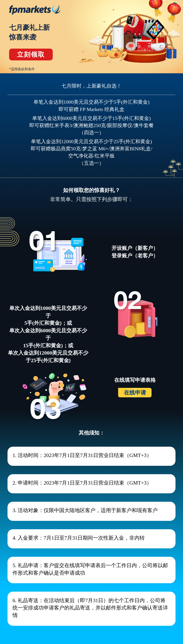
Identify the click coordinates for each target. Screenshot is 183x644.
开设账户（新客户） (135, 248)
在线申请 (135, 393)
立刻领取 (31, 55)
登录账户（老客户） (135, 256)
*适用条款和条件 (22, 69)
